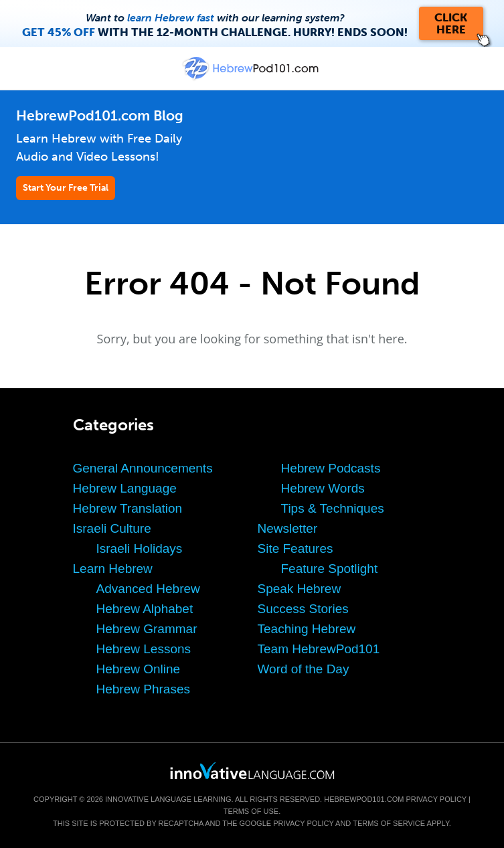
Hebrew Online (139, 669)
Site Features (296, 548)
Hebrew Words (323, 488)
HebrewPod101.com (364, 799)
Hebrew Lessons (144, 649)
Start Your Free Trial (66, 188)
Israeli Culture (112, 528)
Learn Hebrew (113, 569)
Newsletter (288, 528)
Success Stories (303, 609)
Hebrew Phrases (143, 689)
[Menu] (21, 68)
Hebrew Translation (128, 508)
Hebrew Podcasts (331, 468)
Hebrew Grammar (147, 629)
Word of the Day (304, 669)
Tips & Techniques (333, 508)
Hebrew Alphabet (145, 609)
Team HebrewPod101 (319, 649)
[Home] (252, 78)
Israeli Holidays (140, 548)
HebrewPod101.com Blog (100, 115)
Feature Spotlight (330, 569)
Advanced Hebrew (148, 589)
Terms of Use (251, 811)
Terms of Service (389, 823)
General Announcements (143, 468)
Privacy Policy (436, 799)
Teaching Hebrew (307, 629)
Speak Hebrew (300, 589)
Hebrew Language (125, 488)
